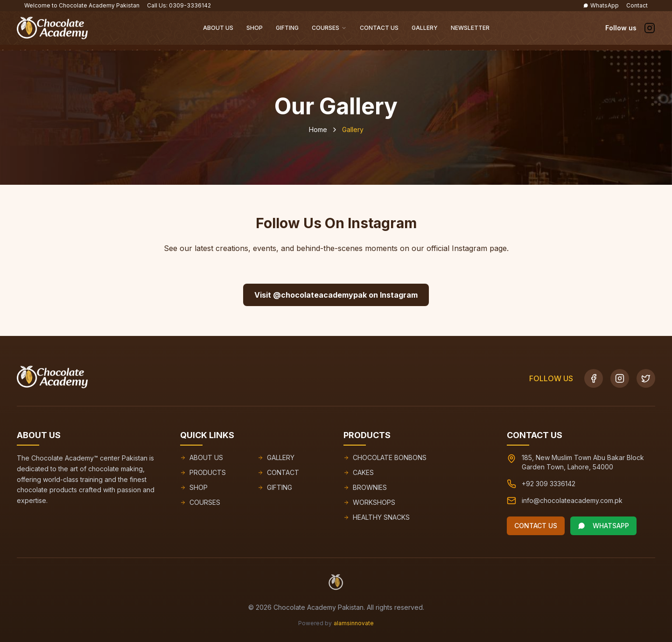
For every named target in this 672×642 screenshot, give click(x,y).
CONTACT (278, 472)
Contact (637, 5)
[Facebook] (594, 378)
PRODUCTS (203, 472)
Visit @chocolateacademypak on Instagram (336, 295)
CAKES (359, 472)
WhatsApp (601, 5)
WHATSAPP (603, 526)
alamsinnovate (354, 623)
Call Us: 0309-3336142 (179, 5)
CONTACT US (536, 526)
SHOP (194, 487)
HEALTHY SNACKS (377, 517)
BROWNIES (365, 487)
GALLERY (276, 457)
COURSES (200, 502)
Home (318, 129)
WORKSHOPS (369, 502)
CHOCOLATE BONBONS (385, 457)
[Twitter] (646, 378)
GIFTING (275, 487)
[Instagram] (620, 378)
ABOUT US (202, 457)
